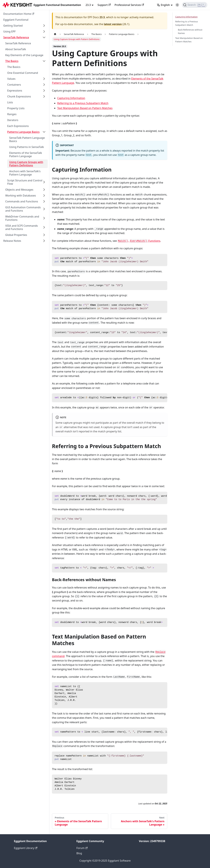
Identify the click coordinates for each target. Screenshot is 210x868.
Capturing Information (71, 98)
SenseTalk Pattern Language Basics (27, 139)
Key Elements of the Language (24, 55)
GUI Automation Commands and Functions (23, 209)
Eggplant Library (26, 848)
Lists (10, 102)
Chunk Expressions (19, 96)
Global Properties (16, 235)
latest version (113, 24)
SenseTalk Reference (16, 37)
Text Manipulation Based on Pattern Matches (85, 108)
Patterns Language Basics (23, 132)
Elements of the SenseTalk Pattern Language (26, 155)
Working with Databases (21, 196)
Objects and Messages (19, 190)
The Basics (12, 61)
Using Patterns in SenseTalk (27, 147)
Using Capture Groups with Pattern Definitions (26, 164)
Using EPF (9, 31)
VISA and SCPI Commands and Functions (22, 227)
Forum (82, 848)
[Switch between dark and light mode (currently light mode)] (177, 5)
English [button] (163, 5)
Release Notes (12, 241)
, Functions (139, 241)
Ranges (12, 114)
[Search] (195, 5)
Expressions (15, 91)
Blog (79, 853)
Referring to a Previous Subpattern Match (83, 103)
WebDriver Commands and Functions (22, 218)
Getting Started (13, 26)
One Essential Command (23, 73)
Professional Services (129, 5)
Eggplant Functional (16, 20)
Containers (14, 85)
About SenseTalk (16, 49)
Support (104, 5)
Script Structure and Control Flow (25, 182)
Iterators (13, 120)
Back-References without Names (190, 31)
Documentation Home (19, 14)
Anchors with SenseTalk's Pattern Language (25, 173)
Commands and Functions (22, 201)
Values (11, 79)
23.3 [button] (88, 5)
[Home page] (55, 34)
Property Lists (16, 108)
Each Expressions (18, 126)
